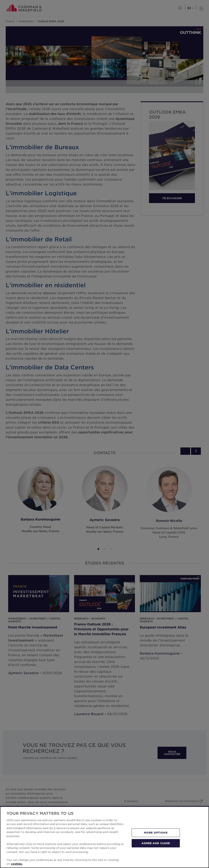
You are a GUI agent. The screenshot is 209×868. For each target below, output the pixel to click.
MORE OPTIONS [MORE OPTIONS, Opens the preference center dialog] (156, 833)
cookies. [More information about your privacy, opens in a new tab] (17, 864)
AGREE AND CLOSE (156, 843)
